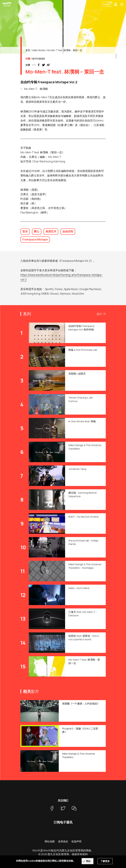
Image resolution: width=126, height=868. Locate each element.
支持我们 (107, 4)
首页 (28, 50)
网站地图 (50, 841)
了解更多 (105, 861)
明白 (88, 861)
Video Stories (39, 50)
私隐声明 (76, 841)
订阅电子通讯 (63, 822)
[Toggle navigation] (122, 4)
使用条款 (63, 841)
